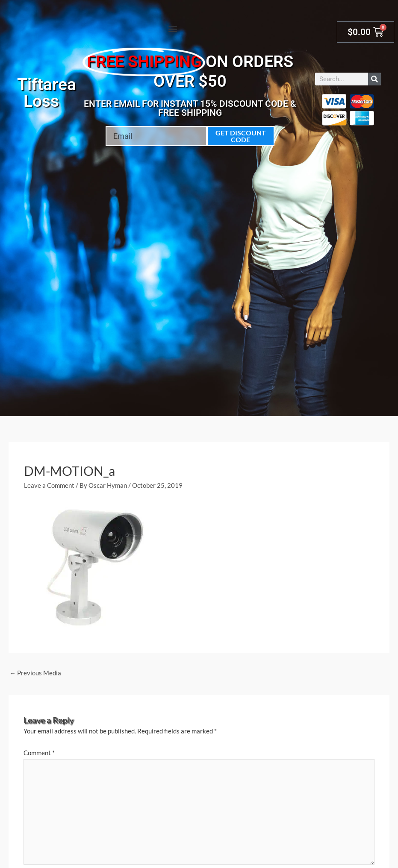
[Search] (374, 79)
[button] (173, 28)
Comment (39, 753)
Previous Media (35, 673)
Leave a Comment (49, 485)
